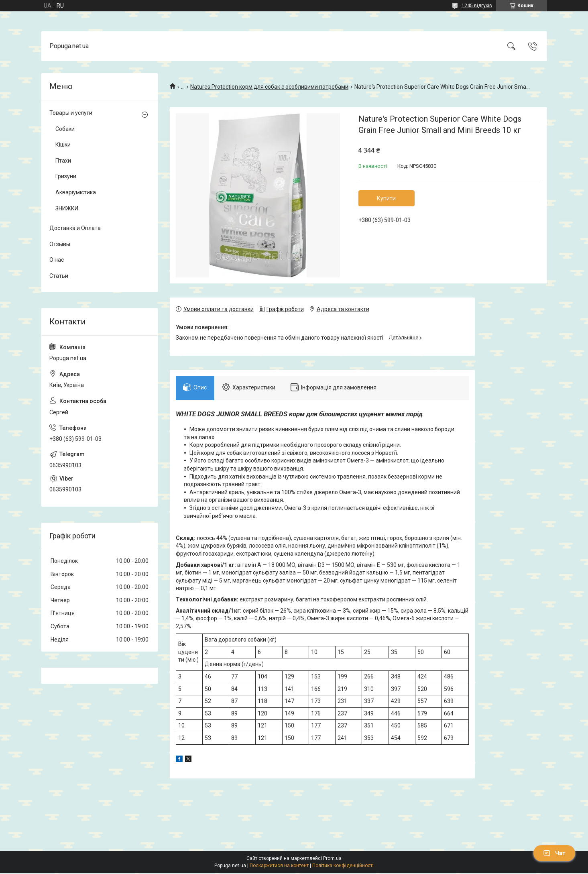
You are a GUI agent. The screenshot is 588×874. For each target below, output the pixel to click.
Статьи (59, 276)
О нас (57, 260)
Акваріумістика (76, 192)
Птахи (63, 161)
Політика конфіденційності (343, 866)
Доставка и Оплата (75, 228)
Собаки (65, 129)
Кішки (63, 145)
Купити (386, 198)
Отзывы (60, 244)
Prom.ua (332, 859)
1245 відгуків (477, 6)
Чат (554, 853)
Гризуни (66, 176)
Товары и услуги (71, 113)
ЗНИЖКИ (67, 208)
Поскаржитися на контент (279, 866)
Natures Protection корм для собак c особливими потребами (269, 87)
